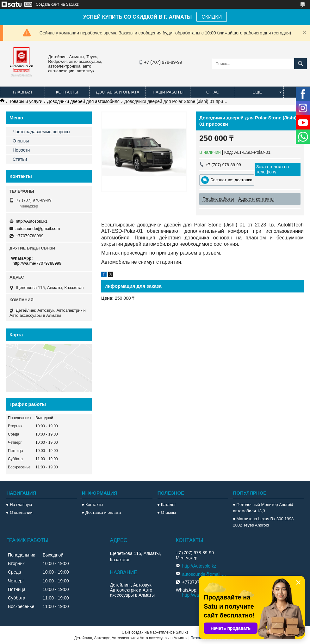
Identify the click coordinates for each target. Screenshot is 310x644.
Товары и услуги (26, 101)
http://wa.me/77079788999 (37, 263)
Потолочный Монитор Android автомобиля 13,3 (263, 508)
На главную (21, 505)
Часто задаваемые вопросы (41, 132)
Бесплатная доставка (231, 180)
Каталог (168, 505)
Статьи (20, 159)
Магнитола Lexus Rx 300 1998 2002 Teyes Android (263, 522)
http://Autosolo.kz (32, 221)
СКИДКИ (212, 17)
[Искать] (301, 64)
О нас (213, 92)
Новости (21, 150)
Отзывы (21, 141)
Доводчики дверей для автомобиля (84, 101)
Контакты (67, 92)
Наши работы (168, 92)
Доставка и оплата (118, 92)
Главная (22, 92)
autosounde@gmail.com (38, 229)
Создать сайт (47, 4)
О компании (21, 512)
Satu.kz (182, 632)
